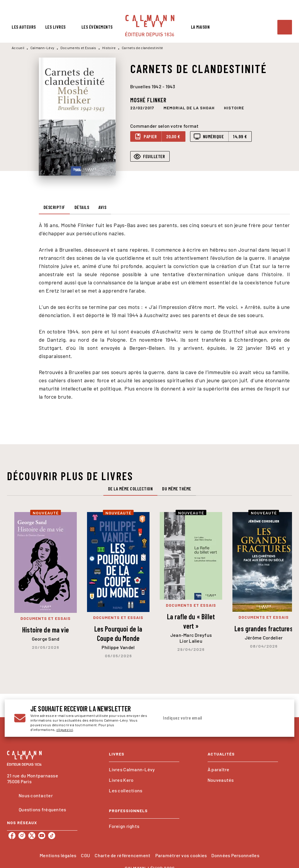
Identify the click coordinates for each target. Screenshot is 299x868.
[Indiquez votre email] (215, 718)
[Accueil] (150, 26)
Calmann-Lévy (42, 48)
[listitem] (12, 836)
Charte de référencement (122, 855)
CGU (85, 855)
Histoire (109, 48)
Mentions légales (58, 855)
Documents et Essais (78, 48)
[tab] (24, 27)
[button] (189, 108)
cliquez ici (65, 729)
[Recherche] (285, 27)
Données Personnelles (235, 855)
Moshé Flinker (148, 100)
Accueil (18, 48)
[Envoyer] (278, 718)
